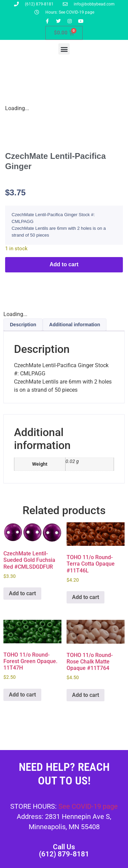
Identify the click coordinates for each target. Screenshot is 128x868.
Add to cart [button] (22, 593)
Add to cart (64, 264)
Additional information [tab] (75, 325)
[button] (64, 49)
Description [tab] (23, 325)
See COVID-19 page (88, 806)
